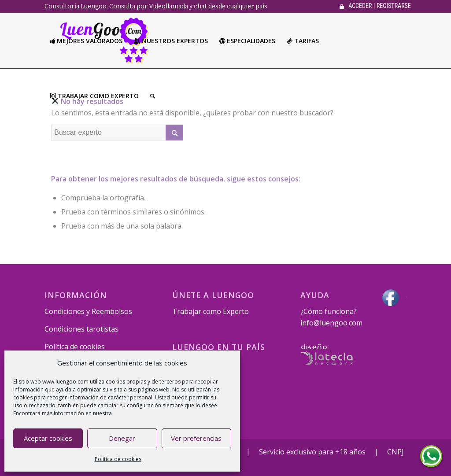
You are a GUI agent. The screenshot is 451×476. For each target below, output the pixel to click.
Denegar (122, 438)
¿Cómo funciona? (329, 311)
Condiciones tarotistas (81, 329)
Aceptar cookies (48, 438)
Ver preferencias (196, 438)
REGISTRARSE (394, 6)
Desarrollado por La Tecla (327, 355)
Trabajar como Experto (211, 311)
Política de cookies (118, 459)
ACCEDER (360, 6)
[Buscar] (153, 96)
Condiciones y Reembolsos (88, 311)
